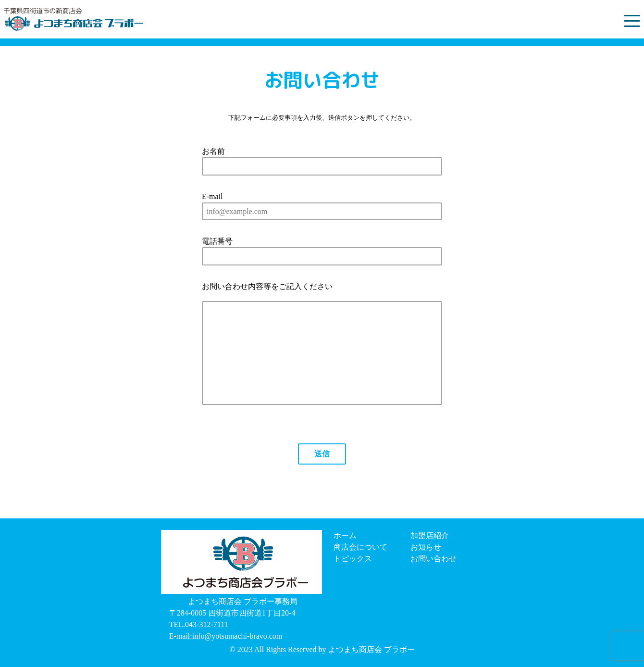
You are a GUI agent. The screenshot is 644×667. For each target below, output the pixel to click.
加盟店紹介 (430, 535)
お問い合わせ (433, 559)
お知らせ (426, 547)
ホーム (345, 535)
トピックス (353, 559)
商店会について (360, 547)
